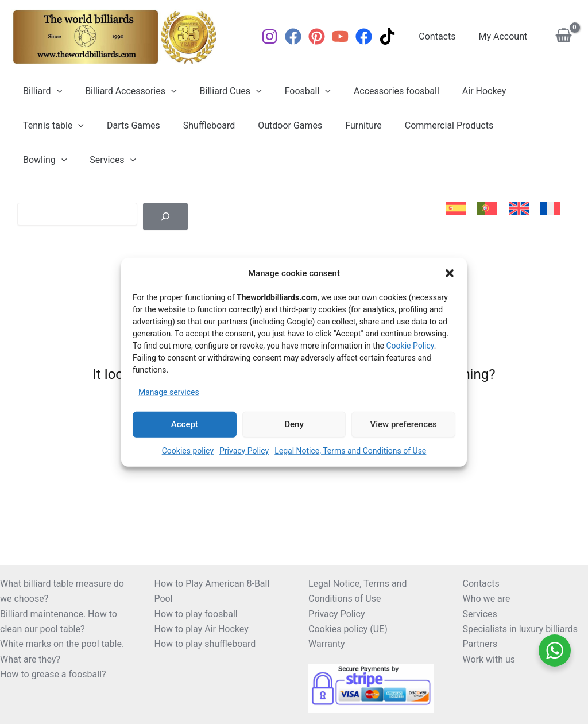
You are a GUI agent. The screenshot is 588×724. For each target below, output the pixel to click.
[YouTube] (349, 36)
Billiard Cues (219, 91)
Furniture (343, 125)
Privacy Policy (244, 450)
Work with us (489, 659)
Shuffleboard (198, 125)
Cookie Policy (410, 346)
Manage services (169, 392)
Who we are (487, 599)
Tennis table (51, 126)
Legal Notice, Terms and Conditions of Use (350, 450)
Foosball (292, 91)
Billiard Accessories (124, 91)
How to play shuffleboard (205, 644)
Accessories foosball (376, 91)
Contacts (444, 36)
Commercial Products (424, 125)
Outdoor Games (274, 125)
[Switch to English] (519, 208)
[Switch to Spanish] (456, 208)
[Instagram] (279, 36)
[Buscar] (165, 216)
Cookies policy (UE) (348, 629)
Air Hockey (459, 91)
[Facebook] (302, 36)
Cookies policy (188, 450)
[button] (450, 273)
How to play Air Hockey (202, 629)
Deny (294, 424)
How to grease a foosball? (53, 674)
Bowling (508, 126)
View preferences (404, 424)
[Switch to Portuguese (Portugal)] (487, 208)
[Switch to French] (550, 208)
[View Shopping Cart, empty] (563, 37)
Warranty (327, 644)
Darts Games (127, 125)
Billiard (40, 91)
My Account (506, 36)
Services (44, 160)
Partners (480, 644)
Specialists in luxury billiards (521, 629)
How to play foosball (196, 614)
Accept (185, 424)
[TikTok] (396, 36)
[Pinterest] (326, 36)
